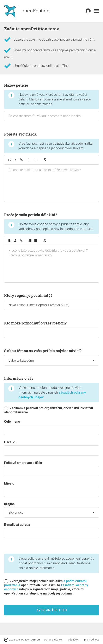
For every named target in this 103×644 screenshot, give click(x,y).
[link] (96, 11)
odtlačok (73, 640)
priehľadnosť (92, 640)
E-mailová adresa (51, 530)
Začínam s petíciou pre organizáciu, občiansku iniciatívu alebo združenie (49, 410)
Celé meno (51, 427)
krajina (51, 510)
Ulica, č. (51, 448)
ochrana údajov (53, 640)
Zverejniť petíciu (52, 610)
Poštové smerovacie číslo (51, 469)
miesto (51, 489)
